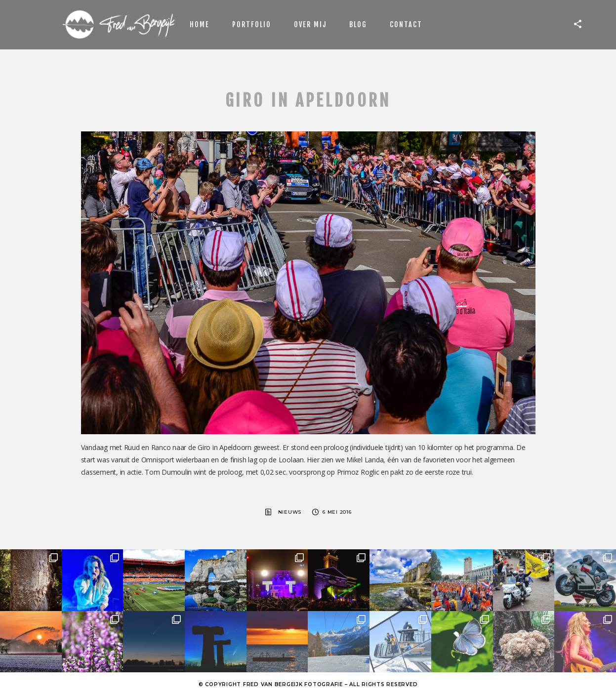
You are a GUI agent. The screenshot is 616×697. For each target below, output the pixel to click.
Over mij (310, 24)
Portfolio (252, 24)
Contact (406, 24)
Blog (358, 24)
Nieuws (290, 512)
